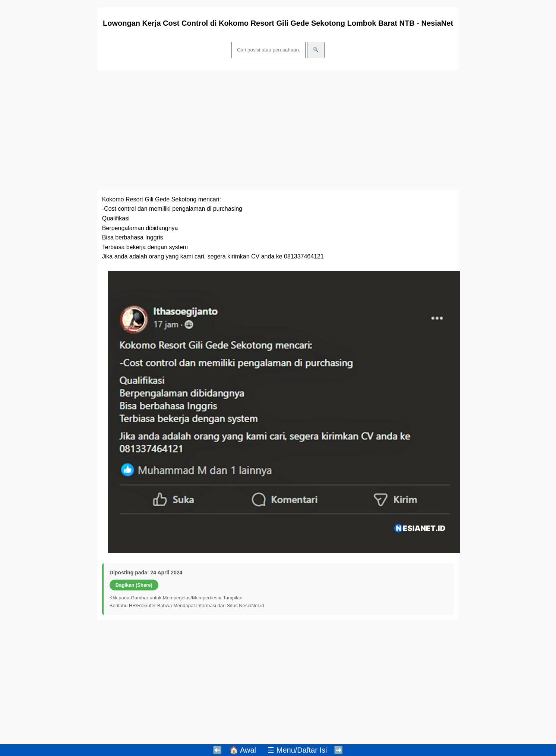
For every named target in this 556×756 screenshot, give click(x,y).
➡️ (339, 750)
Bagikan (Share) (134, 585)
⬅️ (217, 750)
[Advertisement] (278, 130)
